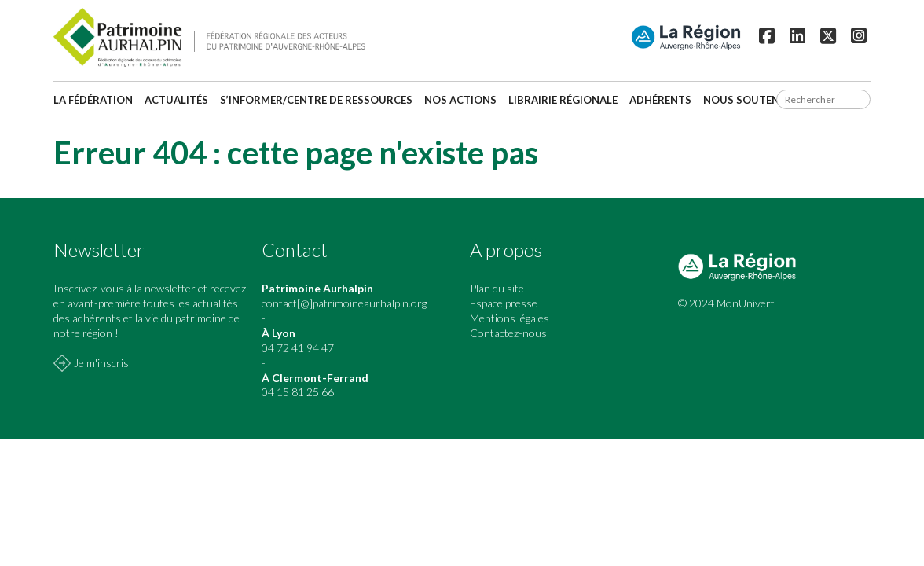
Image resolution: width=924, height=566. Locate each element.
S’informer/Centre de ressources (316, 100)
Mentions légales (510, 318)
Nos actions (460, 100)
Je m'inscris (101, 363)
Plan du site (497, 288)
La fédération (93, 100)
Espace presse (504, 303)
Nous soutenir (746, 100)
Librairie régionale (563, 100)
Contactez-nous (508, 333)
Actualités (176, 100)
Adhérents (660, 100)
